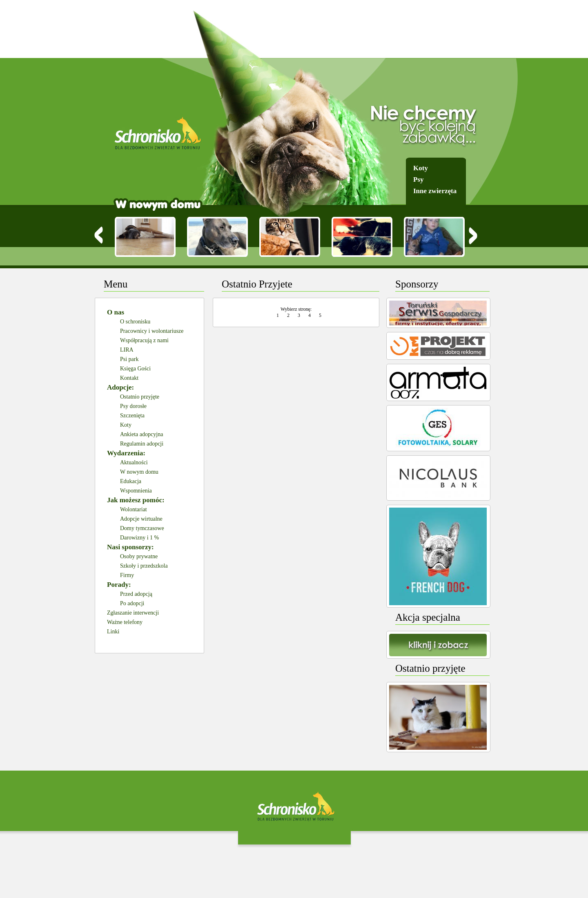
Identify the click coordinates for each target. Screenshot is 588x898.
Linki (113, 632)
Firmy (127, 575)
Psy (419, 179)
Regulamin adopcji (142, 444)
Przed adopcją (136, 594)
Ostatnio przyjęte (140, 397)
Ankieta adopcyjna (141, 434)
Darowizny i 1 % (139, 538)
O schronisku (135, 322)
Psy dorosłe (133, 406)
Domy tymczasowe (142, 528)
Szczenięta (132, 416)
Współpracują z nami (144, 340)
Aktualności (134, 462)
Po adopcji (132, 603)
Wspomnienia (136, 491)
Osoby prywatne (139, 556)
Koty (421, 168)
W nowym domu (139, 472)
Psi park (129, 359)
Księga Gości (135, 369)
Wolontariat (134, 509)
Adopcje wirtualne (141, 519)
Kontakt (129, 378)
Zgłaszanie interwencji (133, 613)
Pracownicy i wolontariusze (152, 331)
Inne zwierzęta (435, 191)
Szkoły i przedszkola (144, 566)
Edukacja (131, 481)
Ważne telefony (125, 622)
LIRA (127, 350)
